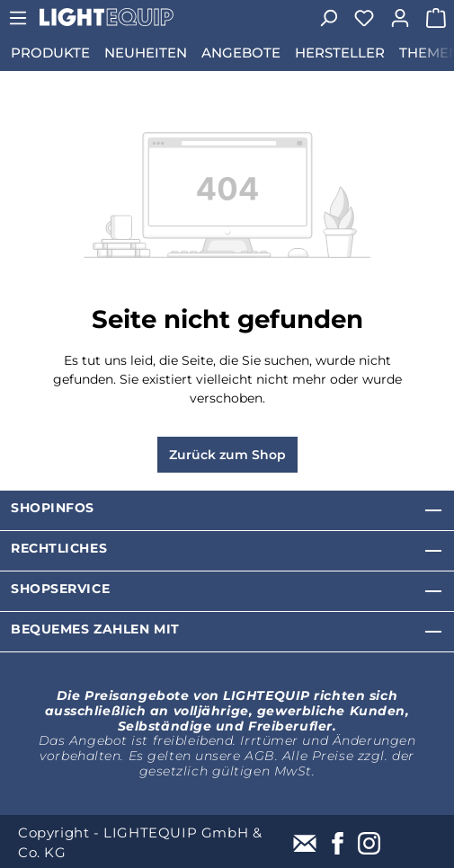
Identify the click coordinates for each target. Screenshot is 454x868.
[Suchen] (328, 18)
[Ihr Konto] (400, 18)
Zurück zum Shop (227, 455)
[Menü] (18, 18)
